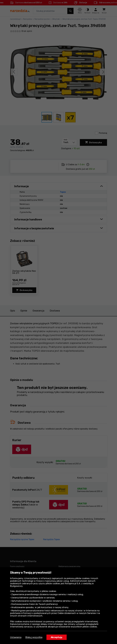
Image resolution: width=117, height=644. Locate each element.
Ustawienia (16, 637)
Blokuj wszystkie (34, 637)
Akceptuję (57, 637)
